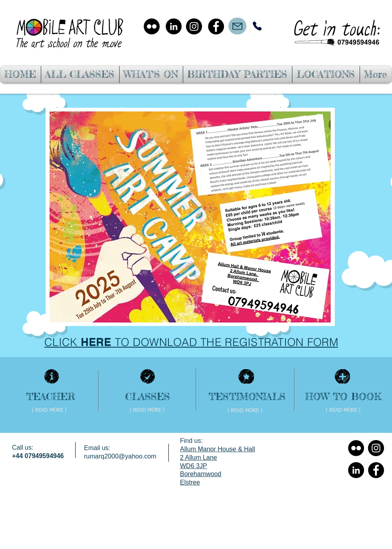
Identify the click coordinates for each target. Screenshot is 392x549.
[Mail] (237, 26)
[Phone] (257, 26)
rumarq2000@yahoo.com (120, 456)
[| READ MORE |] (49, 410)
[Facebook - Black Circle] (216, 26)
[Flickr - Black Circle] (152, 26)
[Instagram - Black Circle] (194, 26)
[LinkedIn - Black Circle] (174, 26)
